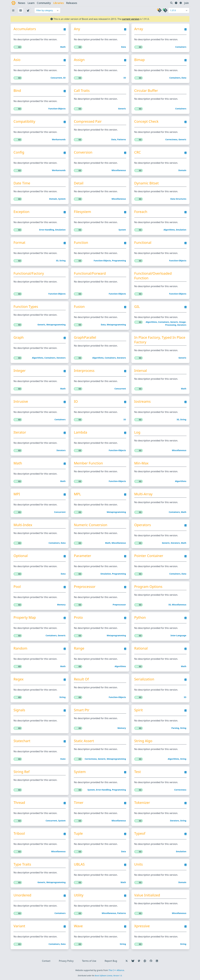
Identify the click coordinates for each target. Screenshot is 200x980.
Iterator (20, 432)
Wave (78, 926)
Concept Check (146, 121)
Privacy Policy (66, 961)
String (63, 261)
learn (31, 3)
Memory (61, 605)
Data (123, 47)
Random (21, 648)
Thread (19, 803)
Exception (22, 212)
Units (139, 864)
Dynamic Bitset (147, 183)
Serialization (144, 679)
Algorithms (169, 230)
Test (138, 772)
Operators (143, 525)
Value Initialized (147, 895)
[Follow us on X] (127, 961)
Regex (19, 679)
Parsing (175, 728)
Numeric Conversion (91, 525)
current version (131, 19)
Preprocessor (85, 587)
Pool (17, 587)
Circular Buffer (146, 91)
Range (79, 648)
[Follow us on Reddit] (145, 961)
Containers (181, 47)
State (63, 759)
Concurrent (56, 78)
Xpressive (142, 926)
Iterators (182, 325)
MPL (78, 494)
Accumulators (25, 29)
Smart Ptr (82, 710)
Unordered (22, 895)
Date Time (22, 183)
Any (77, 29)
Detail (79, 183)
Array (139, 29)
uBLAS (79, 864)
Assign (79, 60)
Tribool (19, 833)
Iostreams (142, 401)
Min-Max (141, 463)
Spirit (139, 710)
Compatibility (24, 121)
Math (63, 47)
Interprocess (84, 371)
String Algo (143, 741)
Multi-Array (143, 494)
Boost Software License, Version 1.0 (108, 976)
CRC (138, 152)
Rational (141, 648)
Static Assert (84, 741)
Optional (21, 556)
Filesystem (83, 212)
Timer (79, 803)
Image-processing (176, 323)
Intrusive (21, 401)
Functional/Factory (29, 273)
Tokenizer (142, 803)
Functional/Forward (90, 273)
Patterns (122, 139)
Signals (19, 710)
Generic (122, 109)
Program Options (148, 587)
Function (81, 243)
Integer (20, 371)
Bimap (140, 60)
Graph (19, 337)
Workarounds (59, 139)
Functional (143, 243)
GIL (137, 307)
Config (19, 152)
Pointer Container (149, 556)
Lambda (81, 432)
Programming (119, 261)
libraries (59, 3)
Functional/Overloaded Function (153, 276)
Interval (141, 371)
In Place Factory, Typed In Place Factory (160, 340)
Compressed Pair (88, 121)
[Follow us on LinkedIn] (157, 961)
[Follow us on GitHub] (151, 961)
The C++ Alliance (116, 970)
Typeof (140, 833)
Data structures (178, 199)
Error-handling (47, 230)
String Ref (22, 772)
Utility (79, 895)
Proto (78, 617)
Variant (19, 926)
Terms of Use (89, 961)
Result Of (81, 679)
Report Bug (111, 961)
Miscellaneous (119, 170)
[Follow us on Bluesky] (133, 961)
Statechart (22, 741)
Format (20, 243)
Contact (46, 961)
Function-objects (57, 109)
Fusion (79, 307)
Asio (17, 60)
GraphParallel (85, 337)
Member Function (88, 463)
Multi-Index (23, 525)
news (22, 3)
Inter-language (178, 635)
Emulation (60, 230)
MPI (17, 494)
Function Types (26, 307)
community (44, 3)
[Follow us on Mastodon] (139, 961)
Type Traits (22, 864)
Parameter (83, 556)
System (62, 199)
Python (140, 617)
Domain (182, 170)
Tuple (78, 833)
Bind (17, 91)
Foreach (141, 212)
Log (137, 432)
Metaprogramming (56, 325)
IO (64, 78)
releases (72, 3)
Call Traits (82, 91)
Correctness (171, 139)
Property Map (25, 617)
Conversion (83, 152)
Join (186, 3)
